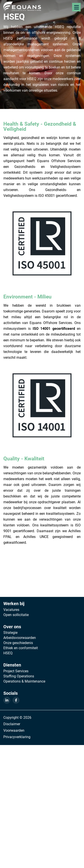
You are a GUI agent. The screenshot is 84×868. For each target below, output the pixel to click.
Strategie (10, 632)
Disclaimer (12, 724)
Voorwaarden (14, 730)
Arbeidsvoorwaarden (20, 638)
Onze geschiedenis (18, 643)
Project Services (16, 671)
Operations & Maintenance (24, 681)
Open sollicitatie (16, 615)
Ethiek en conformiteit (21, 648)
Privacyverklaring (17, 737)
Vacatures (11, 610)
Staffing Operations (19, 676)
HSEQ (8, 653)
